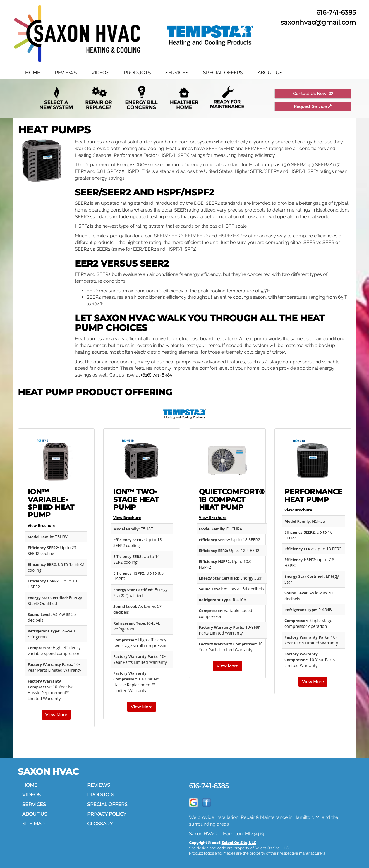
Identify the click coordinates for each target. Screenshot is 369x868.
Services (177, 73)
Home (33, 73)
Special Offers (223, 73)
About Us (270, 73)
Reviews (66, 73)
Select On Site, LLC (239, 843)
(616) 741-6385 (157, 375)
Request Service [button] (313, 106)
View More (56, 715)
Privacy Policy (107, 814)
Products (137, 73)
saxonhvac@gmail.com (318, 22)
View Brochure (42, 525)
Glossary (100, 824)
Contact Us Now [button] (313, 94)
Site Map (34, 824)
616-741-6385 (209, 786)
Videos (100, 73)
